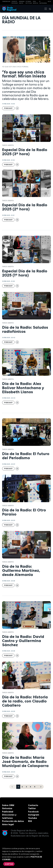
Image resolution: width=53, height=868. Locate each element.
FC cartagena (43, 2)
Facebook (33, 812)
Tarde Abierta (8, 145)
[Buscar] (49, 9)
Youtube (33, 818)
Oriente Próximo (15, 2)
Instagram (34, 815)
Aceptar (9, 864)
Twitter (32, 808)
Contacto (33, 805)
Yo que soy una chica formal (15, 67)
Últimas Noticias (29, 2)
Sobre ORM (8, 805)
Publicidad (8, 812)
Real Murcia (35, 2)
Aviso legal (8, 824)
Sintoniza (7, 808)
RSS (30, 821)
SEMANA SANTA (22, 2)
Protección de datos (13, 821)
